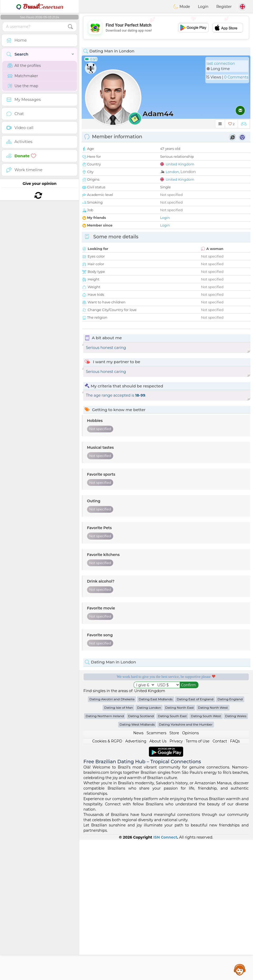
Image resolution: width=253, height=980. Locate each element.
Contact (220, 881)
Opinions (190, 873)
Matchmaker (23, 76)
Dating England (230, 839)
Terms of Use (198, 881)
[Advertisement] (166, 28)
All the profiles (24, 66)
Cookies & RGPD (107, 881)
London (172, 172)
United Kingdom (180, 164)
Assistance (240, 969)
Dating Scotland (141, 856)
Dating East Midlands (156, 839)
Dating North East (180, 848)
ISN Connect (165, 977)
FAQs (235, 881)
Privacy (176, 881)
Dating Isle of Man (118, 848)
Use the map (23, 86)
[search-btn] (70, 27)
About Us (158, 881)
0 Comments (236, 77)
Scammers (156, 873)
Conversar (40, 7)
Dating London (149, 848)
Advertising (136, 881)
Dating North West (213, 848)
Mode (182, 7)
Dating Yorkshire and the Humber (186, 865)
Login (203, 7)
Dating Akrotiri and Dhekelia (112, 839)
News (138, 873)
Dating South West (206, 856)
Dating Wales (236, 856)
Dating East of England (195, 839)
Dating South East (172, 856)
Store (174, 873)
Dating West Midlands (137, 865)
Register (224, 7)
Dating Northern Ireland (105, 856)
